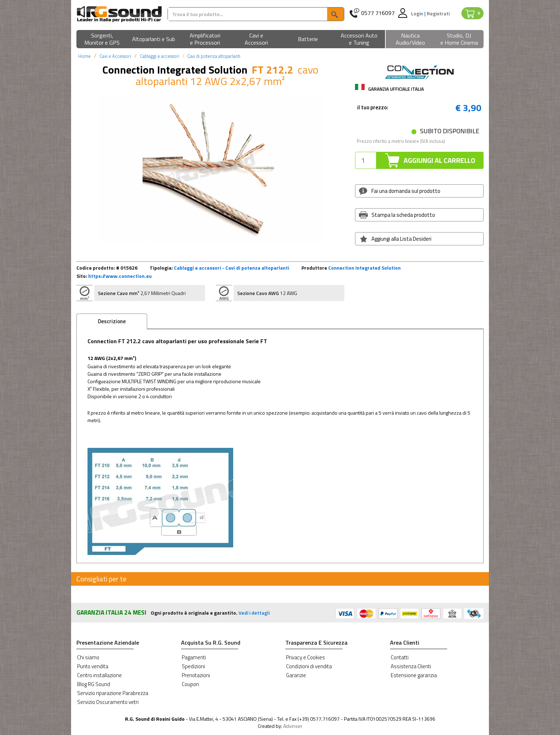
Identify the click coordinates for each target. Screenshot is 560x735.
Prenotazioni (196, 675)
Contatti (400, 657)
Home (84, 56)
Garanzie (296, 675)
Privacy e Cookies (306, 657)
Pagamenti (194, 657)
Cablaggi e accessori (160, 56)
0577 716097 (378, 13)
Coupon (190, 684)
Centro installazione (99, 675)
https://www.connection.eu (120, 276)
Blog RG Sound (94, 684)
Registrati (438, 13)
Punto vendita (93, 666)
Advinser (293, 726)
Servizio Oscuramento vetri (108, 702)
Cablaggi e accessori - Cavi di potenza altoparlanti (232, 268)
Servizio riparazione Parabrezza (113, 693)
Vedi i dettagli (254, 613)
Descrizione (112, 321)
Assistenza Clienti (411, 666)
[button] (102, 39)
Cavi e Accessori (115, 56)
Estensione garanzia (414, 675)
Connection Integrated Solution (364, 268)
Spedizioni (193, 666)
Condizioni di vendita (309, 666)
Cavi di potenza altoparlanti (214, 56)
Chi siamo (88, 657)
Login (418, 13)
